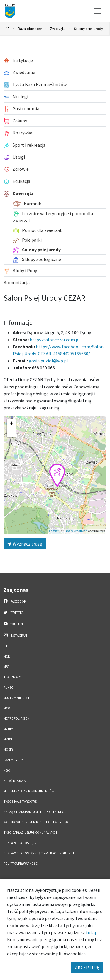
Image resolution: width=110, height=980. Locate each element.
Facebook (15, 601)
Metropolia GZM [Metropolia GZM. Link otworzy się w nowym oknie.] (17, 718)
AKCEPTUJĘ (87, 967)
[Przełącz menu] (97, 11)
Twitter (13, 612)
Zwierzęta (58, 29)
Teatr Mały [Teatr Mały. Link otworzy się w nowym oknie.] (12, 677)
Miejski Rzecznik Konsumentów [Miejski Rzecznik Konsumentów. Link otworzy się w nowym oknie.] (29, 791)
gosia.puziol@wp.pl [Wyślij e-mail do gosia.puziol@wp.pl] (48, 361)
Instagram (15, 635)
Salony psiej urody (88, 29)
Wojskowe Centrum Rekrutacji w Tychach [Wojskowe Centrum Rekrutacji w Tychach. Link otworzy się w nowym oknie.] (37, 822)
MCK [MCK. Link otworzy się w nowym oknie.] (7, 656)
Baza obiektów (30, 29)
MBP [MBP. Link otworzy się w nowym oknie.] (6, 667)
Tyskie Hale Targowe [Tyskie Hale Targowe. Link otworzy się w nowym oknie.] (20, 802)
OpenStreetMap (76, 531)
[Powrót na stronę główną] (8, 29)
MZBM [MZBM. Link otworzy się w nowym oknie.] (8, 739)
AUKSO (9, 688)
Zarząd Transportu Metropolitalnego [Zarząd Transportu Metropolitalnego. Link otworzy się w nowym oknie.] (35, 812)
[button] (57, 475)
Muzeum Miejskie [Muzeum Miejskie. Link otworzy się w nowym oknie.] (17, 698)
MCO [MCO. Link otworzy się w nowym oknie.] (7, 708)
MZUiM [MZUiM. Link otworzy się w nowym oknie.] (8, 729)
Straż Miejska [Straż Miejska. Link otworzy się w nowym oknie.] (15, 781)
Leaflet (54, 531)
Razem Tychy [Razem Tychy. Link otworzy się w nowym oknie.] (13, 760)
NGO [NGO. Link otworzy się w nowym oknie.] (7, 770)
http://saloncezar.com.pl (55, 340)
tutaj (91, 932)
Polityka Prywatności (21, 864)
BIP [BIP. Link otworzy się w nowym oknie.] (6, 646)
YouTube (14, 624)
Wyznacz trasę (25, 544)
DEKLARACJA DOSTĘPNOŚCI (23, 843)
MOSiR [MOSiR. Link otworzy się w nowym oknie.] (8, 750)
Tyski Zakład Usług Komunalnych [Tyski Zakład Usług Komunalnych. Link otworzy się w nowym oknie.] (30, 832)
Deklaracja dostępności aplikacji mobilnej (39, 853)
